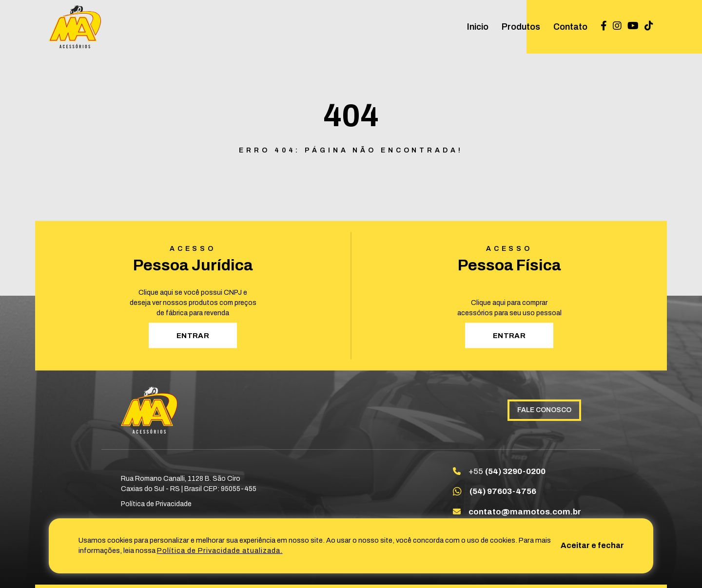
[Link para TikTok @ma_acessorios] (649, 27)
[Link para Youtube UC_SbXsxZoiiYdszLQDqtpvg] (633, 27)
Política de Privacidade (156, 504)
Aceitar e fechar (592, 545)
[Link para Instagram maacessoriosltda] (617, 27)
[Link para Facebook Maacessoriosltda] (604, 27)
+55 (507, 471)
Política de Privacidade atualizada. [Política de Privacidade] (220, 550)
